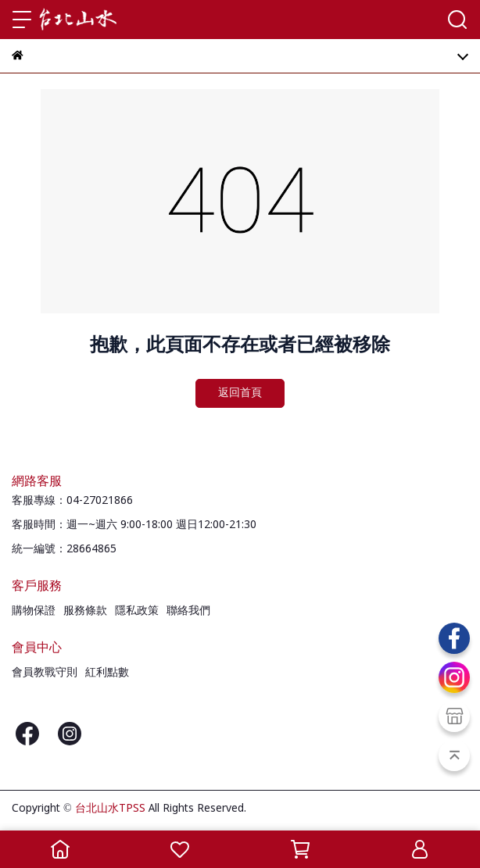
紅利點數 (107, 673)
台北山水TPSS (110, 809)
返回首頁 (240, 393)
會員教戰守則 (45, 673)
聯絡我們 (188, 611)
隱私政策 (137, 611)
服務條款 (85, 611)
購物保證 (34, 611)
